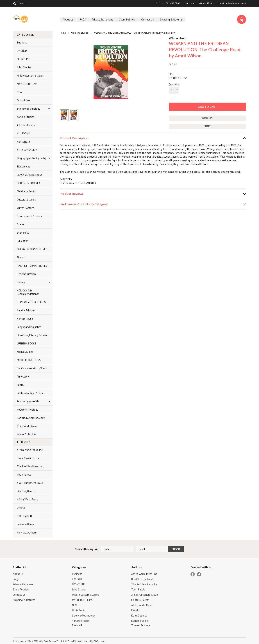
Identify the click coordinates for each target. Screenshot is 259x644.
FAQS (83, 19)
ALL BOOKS (23, 133)
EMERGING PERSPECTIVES (32, 249)
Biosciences (24, 166)
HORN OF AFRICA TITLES (31, 302)
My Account (190, 3)
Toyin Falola (24, 475)
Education (23, 241)
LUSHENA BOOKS (27, 343)
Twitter (199, 574)
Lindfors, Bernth (26, 491)
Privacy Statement (103, 19)
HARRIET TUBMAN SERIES (32, 266)
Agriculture (23, 142)
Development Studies (29, 216)
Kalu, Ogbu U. (25, 516)
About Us (68, 19)
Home (63, 33)
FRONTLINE (23, 59)
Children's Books (26, 191)
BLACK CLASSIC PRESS (30, 175)
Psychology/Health (28, 401)
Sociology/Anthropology (31, 418)
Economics (23, 233)
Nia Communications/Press (32, 368)
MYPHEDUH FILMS (27, 84)
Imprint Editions (26, 310)
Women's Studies (27, 434)
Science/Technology (29, 109)
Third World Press (27, 426)
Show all (77, 625)
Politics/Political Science (31, 393)
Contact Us (147, 19)
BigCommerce (100, 641)
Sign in (222, 3)
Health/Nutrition (26, 274)
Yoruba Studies (26, 117)
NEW (20, 92)
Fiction (21, 257)
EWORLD (22, 51)
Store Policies (127, 19)
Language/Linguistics (29, 327)
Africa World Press (27, 499)
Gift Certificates (207, 3)
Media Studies (25, 352)
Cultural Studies (26, 200)
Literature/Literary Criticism (33, 335)
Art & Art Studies (27, 150)
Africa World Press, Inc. (30, 450)
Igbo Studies (24, 67)
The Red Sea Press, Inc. (30, 466)
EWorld (21, 508)
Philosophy (23, 377)
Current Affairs (26, 208)
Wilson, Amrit (178, 38)
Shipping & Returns (171, 19)
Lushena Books (26, 524)
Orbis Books (24, 100)
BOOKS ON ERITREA (29, 183)
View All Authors (27, 533)
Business (22, 42)
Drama (21, 224)
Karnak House (25, 319)
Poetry (21, 385)
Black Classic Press (28, 458)
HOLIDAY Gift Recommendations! (28, 292)
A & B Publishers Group (30, 483)
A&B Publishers (26, 125)
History (21, 282)
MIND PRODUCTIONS (29, 360)
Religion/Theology (28, 410)
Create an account (237, 3)
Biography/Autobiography (31, 158)
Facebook (193, 574)
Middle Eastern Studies (30, 76)
